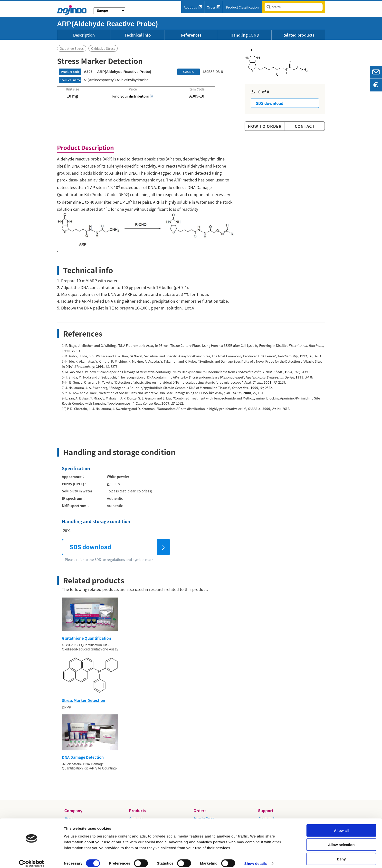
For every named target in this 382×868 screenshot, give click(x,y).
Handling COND (245, 35)
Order (211, 7)
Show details (256, 858)
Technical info (138, 35)
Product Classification (242, 7)
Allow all (341, 825)
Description (84, 35)
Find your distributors (131, 96)
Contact (305, 126)
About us (190, 7)
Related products (298, 35)
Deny (341, 854)
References (191, 35)
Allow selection (341, 840)
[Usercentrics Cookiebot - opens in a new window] (32, 858)
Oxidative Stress (72, 49)
